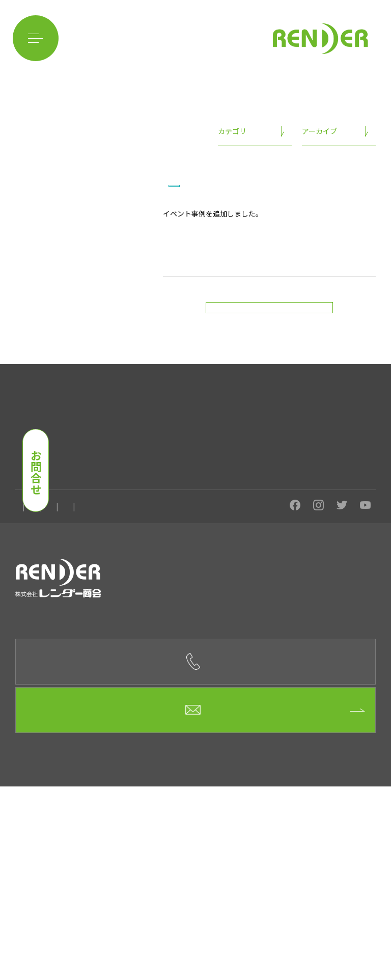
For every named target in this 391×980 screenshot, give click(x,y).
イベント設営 (192, 503)
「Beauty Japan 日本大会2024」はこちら (231, 307)
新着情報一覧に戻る (269, 383)
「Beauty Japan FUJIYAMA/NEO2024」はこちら (241, 293)
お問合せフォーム (196, 903)
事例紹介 (128, 516)
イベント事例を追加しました (242, 253)
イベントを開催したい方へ (122, 503)
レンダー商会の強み (43, 503)
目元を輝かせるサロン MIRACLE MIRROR (73, 606)
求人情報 (104, 646)
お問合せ (36, 472)
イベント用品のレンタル (260, 503)
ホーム (24, 646)
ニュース (231, 231)
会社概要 (63, 646)
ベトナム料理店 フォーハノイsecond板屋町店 (80, 562)
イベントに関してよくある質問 (58, 516)
